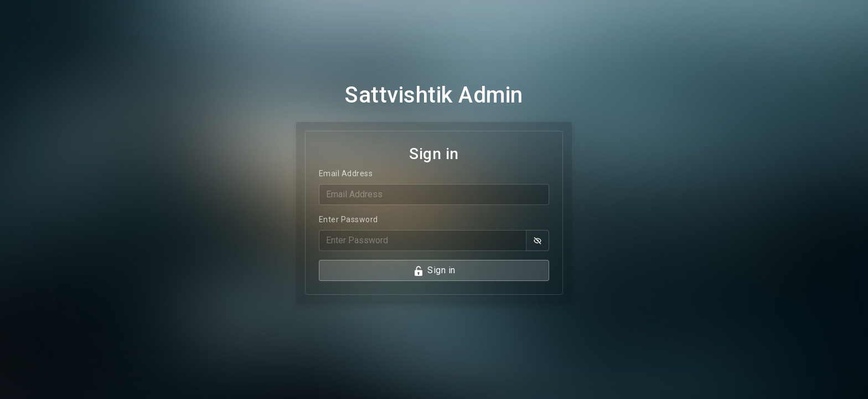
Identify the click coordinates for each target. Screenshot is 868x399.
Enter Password (348, 219)
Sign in (434, 271)
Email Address (346, 173)
